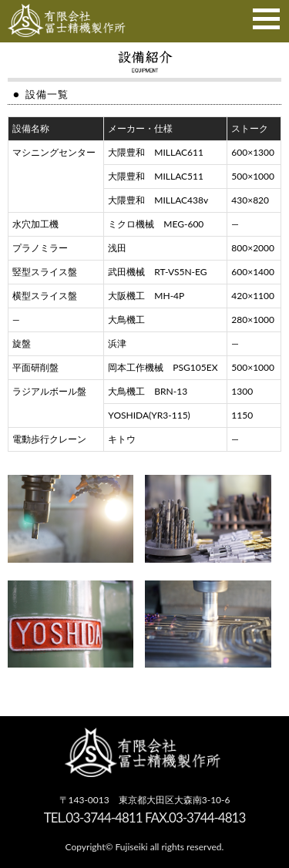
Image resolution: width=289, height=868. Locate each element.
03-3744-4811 (104, 818)
